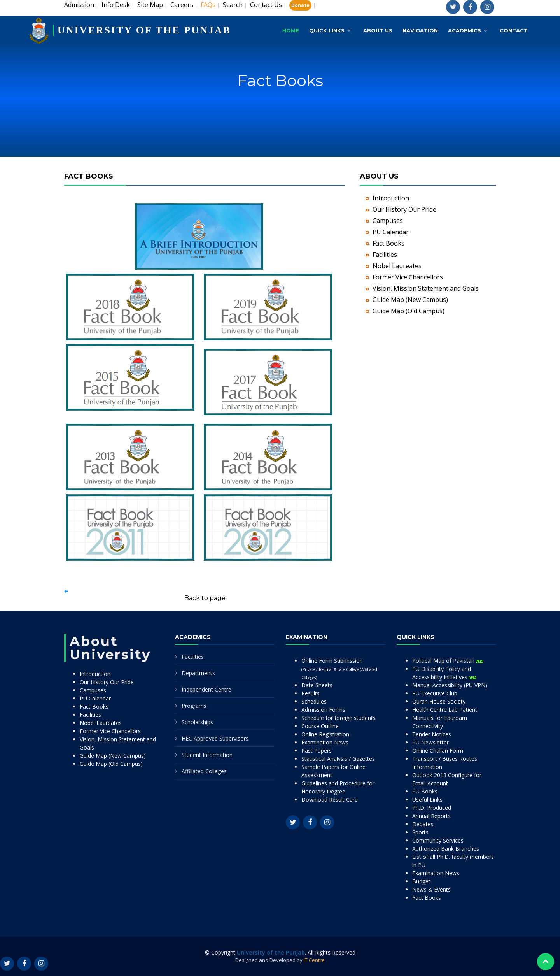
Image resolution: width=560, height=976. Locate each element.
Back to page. (206, 598)
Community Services (438, 840)
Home (291, 30)
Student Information (207, 755)
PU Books (425, 791)
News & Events (431, 889)
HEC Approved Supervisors (215, 738)
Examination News (325, 742)
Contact (514, 30)
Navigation (420, 30)
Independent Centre (206, 689)
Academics (465, 30)
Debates (423, 824)
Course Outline (320, 726)
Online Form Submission (339, 669)
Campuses (388, 221)
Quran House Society (439, 701)
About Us (378, 30)
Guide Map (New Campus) (410, 300)
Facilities (385, 255)
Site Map (150, 5)
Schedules (314, 701)
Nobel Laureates (397, 266)
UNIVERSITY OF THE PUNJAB (144, 30)
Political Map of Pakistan (448, 661)
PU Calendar (391, 232)
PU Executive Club (435, 693)
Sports (420, 832)
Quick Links (327, 30)
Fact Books (388, 243)
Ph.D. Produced (432, 808)
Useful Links (427, 800)
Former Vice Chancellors (408, 277)
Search (233, 5)
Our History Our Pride (404, 209)
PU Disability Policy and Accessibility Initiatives (444, 673)
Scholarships (197, 722)
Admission (79, 5)
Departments (198, 673)
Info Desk (116, 5)
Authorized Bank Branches (446, 849)
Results (311, 693)
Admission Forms (323, 710)
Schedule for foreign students (339, 718)
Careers (182, 5)
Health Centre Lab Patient (445, 710)
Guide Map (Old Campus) (409, 311)
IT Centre (314, 960)
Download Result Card (330, 800)
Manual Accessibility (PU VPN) (450, 685)
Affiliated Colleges (204, 771)
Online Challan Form (438, 750)
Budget (421, 881)
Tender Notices (432, 734)
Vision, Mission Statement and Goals (426, 288)
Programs (194, 706)
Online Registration (325, 734)
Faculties (193, 657)
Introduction (391, 198)
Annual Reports (431, 816)
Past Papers (317, 750)
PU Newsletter (430, 742)
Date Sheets (317, 685)
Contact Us (266, 5)
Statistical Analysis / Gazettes (338, 759)
